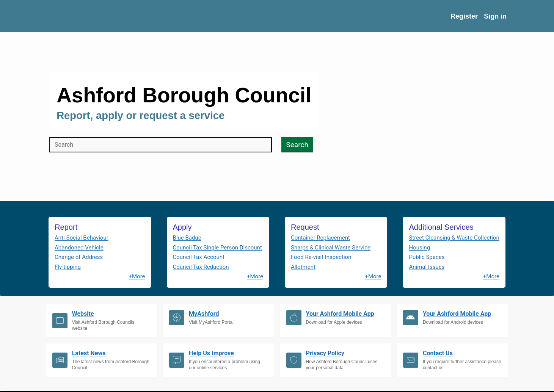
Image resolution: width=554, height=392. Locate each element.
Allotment (303, 267)
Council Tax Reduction (201, 267)
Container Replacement (320, 238)
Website (83, 314)
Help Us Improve (211, 353)
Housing (419, 248)
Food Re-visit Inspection (321, 257)
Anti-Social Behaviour (82, 238)
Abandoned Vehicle (79, 248)
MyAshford (204, 314)
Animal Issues (427, 267)
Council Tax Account (199, 257)
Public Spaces (427, 257)
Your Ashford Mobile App (340, 314)
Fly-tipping (68, 267)
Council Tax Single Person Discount (217, 248)
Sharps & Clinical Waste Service (331, 248)
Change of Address (79, 257)
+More (137, 276)
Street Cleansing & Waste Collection (454, 238)
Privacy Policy (325, 353)
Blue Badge (187, 238)
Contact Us (438, 353)
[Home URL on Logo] (98, 16)
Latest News (89, 353)
